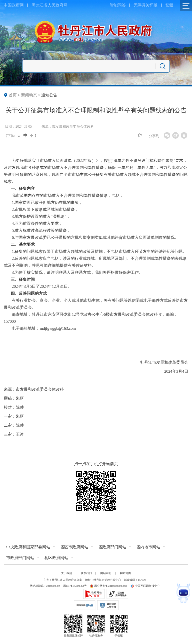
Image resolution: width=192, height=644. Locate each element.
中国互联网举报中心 (145, 586)
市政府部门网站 (20, 558)
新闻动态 (29, 95)
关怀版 (151, 5)
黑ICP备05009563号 (75, 586)
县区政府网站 (56, 558)
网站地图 (125, 573)
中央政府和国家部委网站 (28, 547)
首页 (13, 95)
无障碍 (139, 5)
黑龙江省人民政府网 (49, 5)
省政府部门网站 (112, 547)
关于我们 (66, 573)
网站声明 (106, 573)
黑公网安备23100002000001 (108, 586)
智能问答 (118, 5)
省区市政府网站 (74, 547)
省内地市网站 (148, 547)
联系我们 (86, 573)
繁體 (169, 5)
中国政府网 (14, 5)
